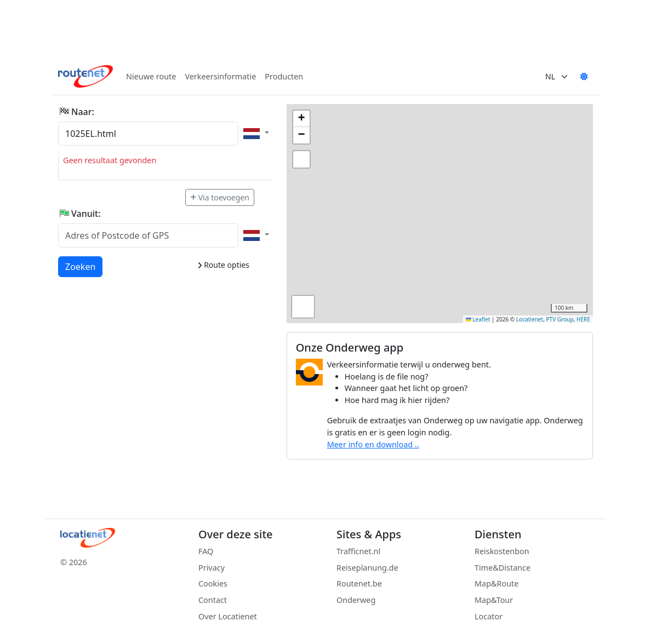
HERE (583, 319)
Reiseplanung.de (367, 568)
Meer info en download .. (373, 444)
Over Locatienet (228, 616)
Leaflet (478, 319)
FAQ (206, 551)
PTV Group (560, 319)
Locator (489, 616)
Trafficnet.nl (358, 551)
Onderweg (356, 600)
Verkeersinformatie (220, 76)
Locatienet (530, 319)
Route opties (223, 265)
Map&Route (496, 583)
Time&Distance (502, 568)
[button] (301, 119)
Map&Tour (494, 600)
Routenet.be (359, 583)
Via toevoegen (220, 197)
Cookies (213, 583)
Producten (284, 76)
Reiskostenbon (502, 551)
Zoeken (81, 266)
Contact (213, 600)
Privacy (212, 568)
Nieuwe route (151, 76)
